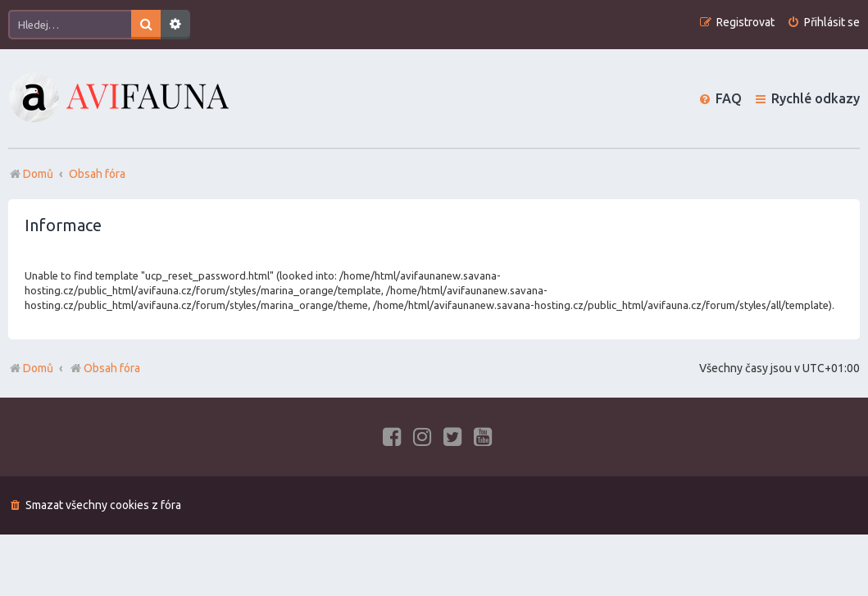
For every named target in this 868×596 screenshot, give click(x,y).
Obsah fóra (105, 368)
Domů (38, 368)
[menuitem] (823, 23)
